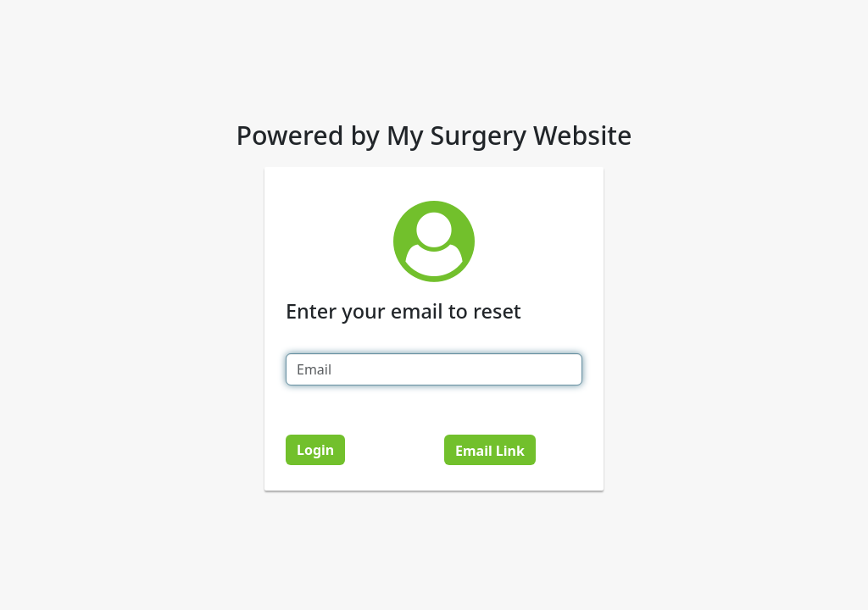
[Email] (434, 369)
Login (315, 450)
